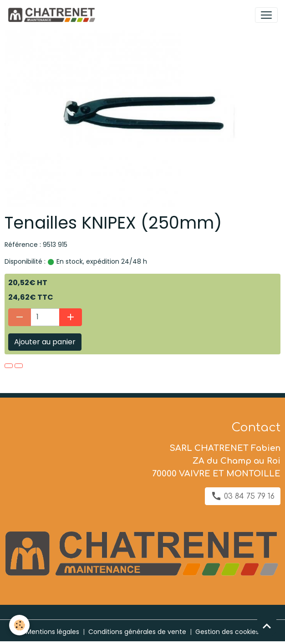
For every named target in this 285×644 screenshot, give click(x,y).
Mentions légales (53, 632)
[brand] (53, 15)
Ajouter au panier (45, 342)
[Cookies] (19, 625)
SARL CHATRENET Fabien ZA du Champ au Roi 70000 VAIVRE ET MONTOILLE (216, 461)
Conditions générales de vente (137, 632)
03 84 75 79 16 (243, 496)
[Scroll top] (267, 626)
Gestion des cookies (227, 632)
